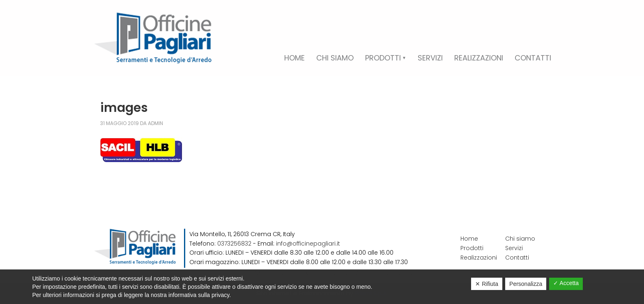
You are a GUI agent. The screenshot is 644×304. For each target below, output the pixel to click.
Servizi (514, 248)
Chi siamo (520, 239)
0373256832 (234, 244)
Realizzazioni (479, 258)
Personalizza (526, 284)
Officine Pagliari (153, 38)
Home (469, 239)
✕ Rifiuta (487, 284)
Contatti (517, 258)
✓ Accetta (566, 283)
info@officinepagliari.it (308, 244)
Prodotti (472, 248)
